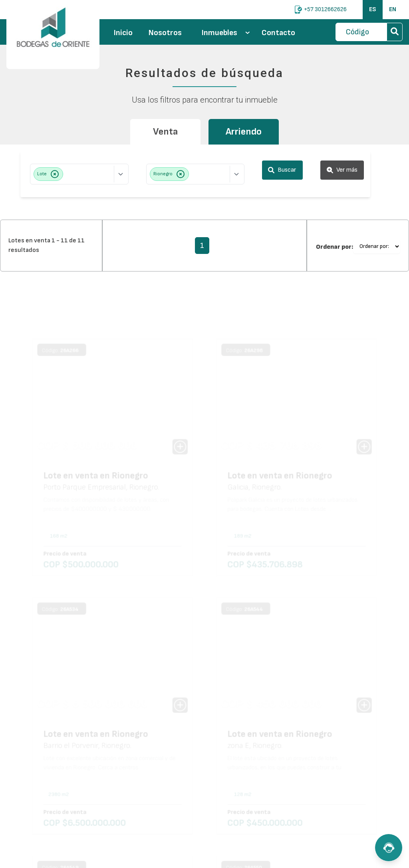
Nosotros (165, 33)
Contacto (278, 33)
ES (373, 9)
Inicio (123, 33)
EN (393, 9)
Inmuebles (226, 33)
